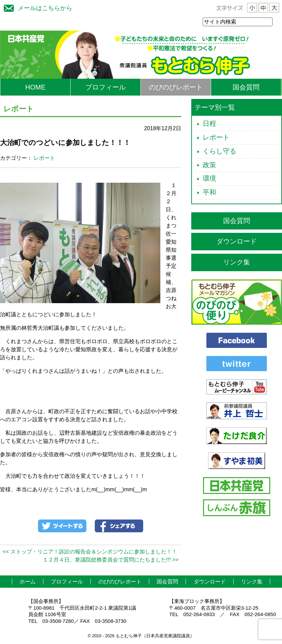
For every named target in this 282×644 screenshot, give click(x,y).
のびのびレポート (176, 87)
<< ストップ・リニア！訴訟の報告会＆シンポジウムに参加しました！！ (90, 552)
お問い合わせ (140, 590)
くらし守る (219, 151)
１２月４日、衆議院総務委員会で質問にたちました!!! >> (111, 560)
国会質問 (246, 87)
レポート (44, 158)
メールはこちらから (36, 7)
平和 (209, 192)
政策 (209, 165)
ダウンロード (237, 242)
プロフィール (106, 87)
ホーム (28, 582)
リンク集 (237, 262)
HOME (35, 87)
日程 (209, 124)
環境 (209, 179)
